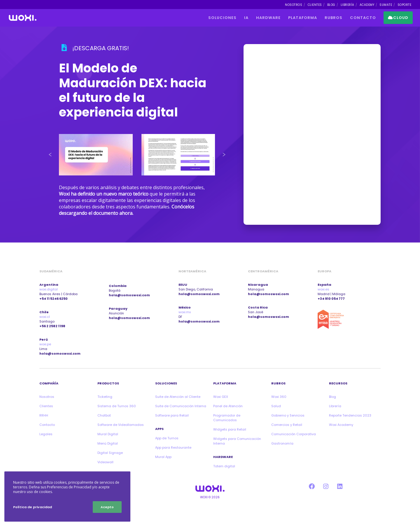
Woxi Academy (341, 425)
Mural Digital (108, 434)
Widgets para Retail (230, 429)
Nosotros (47, 397)
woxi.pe (45, 344)
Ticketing (105, 397)
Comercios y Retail (287, 425)
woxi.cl (45, 317)
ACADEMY (367, 5)
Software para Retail (172, 415)
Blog (332, 397)
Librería (335, 406)
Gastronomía (282, 443)
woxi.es (323, 289)
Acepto (107, 507)
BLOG (331, 5)
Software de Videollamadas (121, 425)
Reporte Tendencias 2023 (350, 415)
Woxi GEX (221, 397)
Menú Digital (108, 443)
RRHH (44, 415)
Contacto (47, 425)
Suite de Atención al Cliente (178, 397)
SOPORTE (405, 5)
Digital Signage (110, 453)
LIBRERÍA (348, 5)
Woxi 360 (279, 397)
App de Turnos (167, 438)
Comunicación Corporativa (294, 434)
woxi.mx (185, 312)
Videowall (105, 462)
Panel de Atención (228, 406)
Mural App (163, 457)
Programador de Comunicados (227, 418)
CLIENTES (315, 5)
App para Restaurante (173, 447)
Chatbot (104, 415)
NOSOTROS (294, 5)
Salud (276, 406)
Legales (46, 434)
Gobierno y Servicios (288, 415)
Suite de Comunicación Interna (181, 406)
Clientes (46, 406)
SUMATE (386, 5)
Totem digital (224, 466)
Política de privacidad (33, 507)
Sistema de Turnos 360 (117, 406)
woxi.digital (49, 289)
